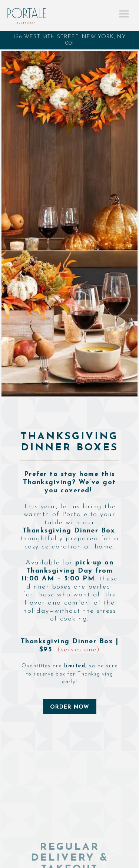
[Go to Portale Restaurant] (69, 40)
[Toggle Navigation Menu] (124, 14)
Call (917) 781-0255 (69, 861)
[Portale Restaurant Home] (27, 16)
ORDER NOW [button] (70, 707)
